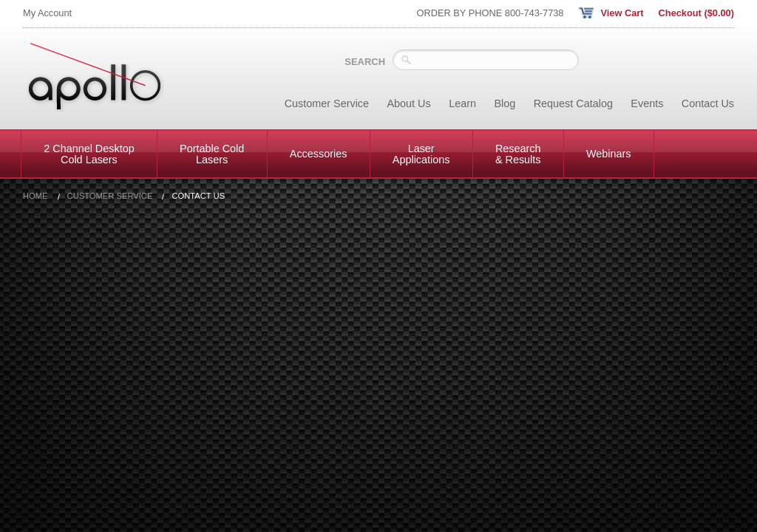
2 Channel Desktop (89, 154)
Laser (421, 154)
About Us (409, 103)
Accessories (319, 154)
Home (35, 196)
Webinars (609, 154)
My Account (47, 13)
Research (518, 154)
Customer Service (327, 103)
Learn (462, 103)
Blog (505, 103)
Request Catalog (573, 103)
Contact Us (708, 103)
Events (647, 103)
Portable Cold (212, 154)
